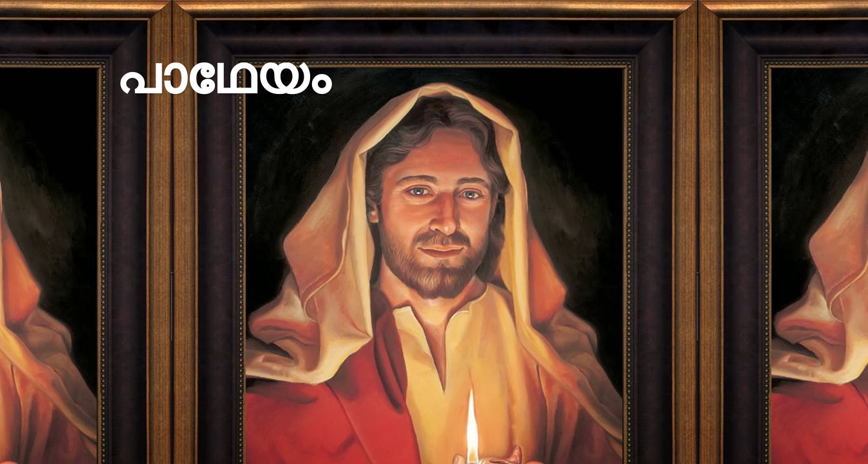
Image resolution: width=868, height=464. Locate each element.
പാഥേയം (223, 76)
